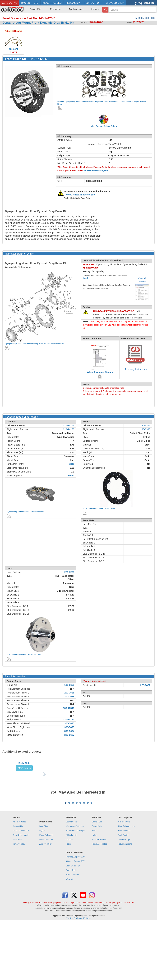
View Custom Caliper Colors (104, 126)
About (95, 9)
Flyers (42, 885)
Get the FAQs (124, 876)
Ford (85, 278)
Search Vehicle (72, 876)
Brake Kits (36, 9)
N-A (72, 689)
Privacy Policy (19, 899)
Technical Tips (124, 894)
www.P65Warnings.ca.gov (80, 195)
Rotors (68, 899)
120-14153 (69, 425)
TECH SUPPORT (93, 3)
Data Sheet (44, 881)
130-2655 (69, 685)
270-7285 (69, 572)
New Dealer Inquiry (21, 890)
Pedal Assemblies (99, 899)
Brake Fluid (24, 784)
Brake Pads (97, 881)
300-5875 (69, 723)
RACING (25, 3)
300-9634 (69, 731)
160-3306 (145, 425)
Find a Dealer (71, 925)
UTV (36, 3)
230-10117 (69, 720)
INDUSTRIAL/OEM (52, 3)
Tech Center (123, 890)
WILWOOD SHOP (115, 3)
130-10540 (69, 708)
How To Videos (125, 885)
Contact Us (18, 881)
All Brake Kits (71, 890)
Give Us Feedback (21, 885)
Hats (94, 885)
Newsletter (18, 894)
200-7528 (69, 693)
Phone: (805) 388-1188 (76, 911)
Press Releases (46, 890)
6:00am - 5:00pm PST (75, 916)
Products (56, 9)
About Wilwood (19, 876)
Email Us (69, 934)
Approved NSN (46, 899)
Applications (76, 9)
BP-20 (71, 476)
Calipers (69, 894)
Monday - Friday (73, 920)
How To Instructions (127, 881)
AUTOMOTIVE (10, 3)
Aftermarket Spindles (75, 881)
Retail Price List (46, 894)
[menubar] (63, 10)
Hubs (94, 890)
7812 (72, 464)
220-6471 (145, 685)
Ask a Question (72, 929)
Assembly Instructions (136, 369)
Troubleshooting (125, 899)
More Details (24, 789)
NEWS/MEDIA (73, 3)
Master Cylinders (99, 894)
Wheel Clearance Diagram (96, 170)
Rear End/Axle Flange (75, 885)
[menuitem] (35, 10)
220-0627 (69, 735)
